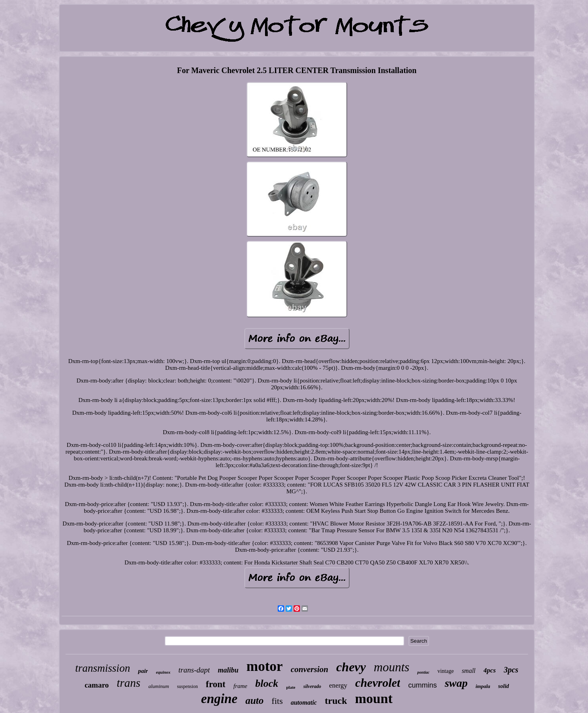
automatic (304, 702)
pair (143, 671)
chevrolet (378, 683)
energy (338, 685)
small (469, 671)
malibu (228, 670)
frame (240, 686)
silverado (312, 686)
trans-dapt (194, 670)
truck (336, 701)
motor (264, 666)
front (216, 684)
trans (129, 683)
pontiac (423, 672)
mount (373, 699)
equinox (163, 672)
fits (277, 701)
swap (456, 683)
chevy (351, 667)
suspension (187, 686)
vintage (446, 671)
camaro (97, 685)
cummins (422, 685)
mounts (392, 667)
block (267, 683)
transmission (103, 668)
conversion (310, 669)
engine (219, 699)
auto (255, 700)
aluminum (159, 686)
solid (504, 686)
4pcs (490, 670)
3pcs (511, 670)
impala (483, 686)
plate (291, 687)
